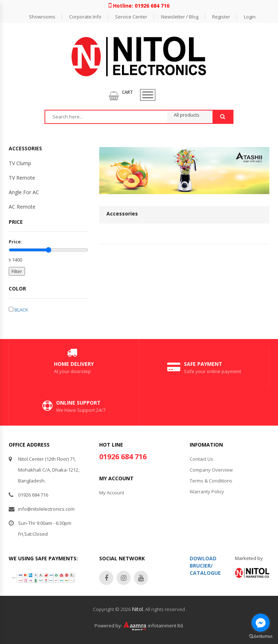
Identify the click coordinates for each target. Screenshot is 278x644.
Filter (17, 271)
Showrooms (42, 17)
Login (250, 17)
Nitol (137, 609)
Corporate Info (85, 17)
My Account (112, 493)
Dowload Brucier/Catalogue (205, 566)
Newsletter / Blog (180, 17)
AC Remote (22, 207)
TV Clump (20, 163)
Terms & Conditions (211, 481)
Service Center (131, 17)
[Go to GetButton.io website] (261, 637)
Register (221, 17)
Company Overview (211, 470)
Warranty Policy (207, 492)
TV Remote (22, 178)
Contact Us (201, 459)
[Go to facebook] (261, 623)
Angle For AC (24, 192)
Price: (15, 242)
